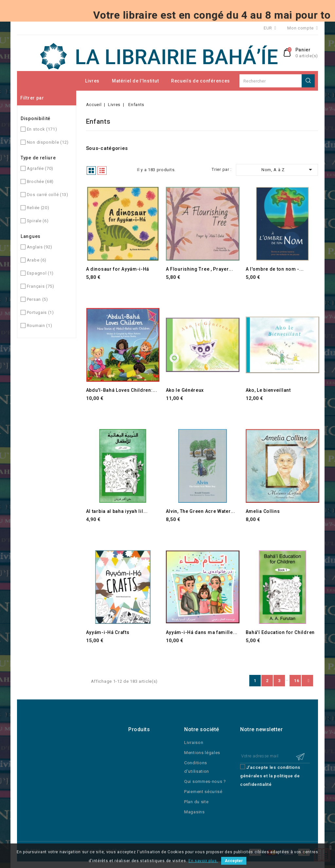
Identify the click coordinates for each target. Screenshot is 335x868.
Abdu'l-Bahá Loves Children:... (122, 390)
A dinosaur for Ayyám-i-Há (118, 269)
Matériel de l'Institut (135, 81)
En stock (42, 129)
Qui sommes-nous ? (205, 781)
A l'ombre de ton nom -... (275, 269)
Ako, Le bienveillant (268, 390)
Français (41, 286)
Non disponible (48, 142)
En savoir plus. (203, 861)
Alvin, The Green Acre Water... (201, 511)
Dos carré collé (48, 195)
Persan (37, 299)
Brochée (40, 181)
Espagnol (40, 273)
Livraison (194, 742)
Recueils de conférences (201, 81)
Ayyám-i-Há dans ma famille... (202, 632)
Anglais (40, 247)
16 (297, 681)
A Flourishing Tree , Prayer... (200, 269)
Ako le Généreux (185, 390)
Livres (92, 81)
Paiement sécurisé (203, 792)
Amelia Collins (263, 511)
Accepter (234, 861)
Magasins (194, 812)
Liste (102, 171)
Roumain (40, 325)
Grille (91, 171)
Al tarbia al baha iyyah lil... (117, 511)
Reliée (38, 208)
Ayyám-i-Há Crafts (108, 632)
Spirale (38, 221)
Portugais (40, 312)
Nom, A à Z (288, 170)
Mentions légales (202, 753)
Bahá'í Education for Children (280, 632)
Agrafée (40, 168)
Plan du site (196, 802)
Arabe (37, 260)
